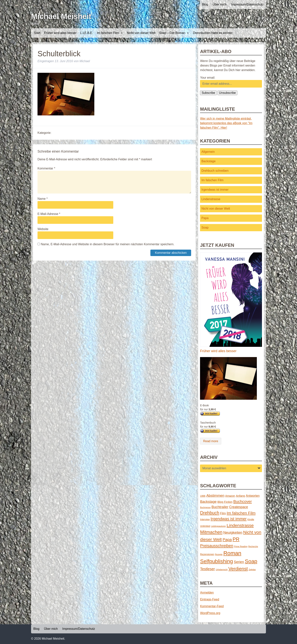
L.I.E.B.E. (87, 33)
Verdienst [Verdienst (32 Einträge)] (238, 569)
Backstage (208, 161)
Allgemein (208, 152)
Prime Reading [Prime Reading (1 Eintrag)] (241, 546)
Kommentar (46, 168)
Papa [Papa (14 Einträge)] (227, 539)
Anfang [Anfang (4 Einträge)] (240, 496)
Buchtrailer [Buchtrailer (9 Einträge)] (220, 507)
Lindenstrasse (211, 199)
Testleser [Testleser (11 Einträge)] (207, 569)
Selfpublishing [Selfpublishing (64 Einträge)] (216, 561)
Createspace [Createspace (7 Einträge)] (239, 507)
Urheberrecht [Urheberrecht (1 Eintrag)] (222, 570)
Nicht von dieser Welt (141, 33)
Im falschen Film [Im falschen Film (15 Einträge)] (241, 513)
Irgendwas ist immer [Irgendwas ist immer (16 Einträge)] (229, 519)
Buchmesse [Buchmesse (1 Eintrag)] (205, 507)
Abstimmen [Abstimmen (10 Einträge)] (215, 496)
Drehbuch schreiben (215, 171)
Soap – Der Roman (174, 33)
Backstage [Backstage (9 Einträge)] (208, 502)
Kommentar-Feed (212, 606)
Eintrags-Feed (210, 599)
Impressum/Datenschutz (247, 4)
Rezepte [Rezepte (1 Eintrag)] (219, 554)
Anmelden (207, 593)
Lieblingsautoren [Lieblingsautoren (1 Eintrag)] (218, 526)
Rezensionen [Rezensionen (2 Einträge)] (207, 554)
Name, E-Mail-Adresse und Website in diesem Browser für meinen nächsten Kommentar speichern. (107, 244)
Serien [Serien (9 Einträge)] (239, 562)
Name (43, 199)
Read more (211, 441)
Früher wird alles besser (60, 33)
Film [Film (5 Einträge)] (223, 513)
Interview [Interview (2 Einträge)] (205, 519)
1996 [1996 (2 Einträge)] (203, 496)
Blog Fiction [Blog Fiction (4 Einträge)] (225, 502)
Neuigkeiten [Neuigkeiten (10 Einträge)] (233, 532)
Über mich (220, 4)
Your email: (208, 78)
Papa (205, 218)
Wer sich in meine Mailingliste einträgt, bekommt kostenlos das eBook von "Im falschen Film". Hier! (226, 123)
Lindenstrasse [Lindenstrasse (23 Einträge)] (240, 525)
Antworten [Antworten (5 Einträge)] (253, 496)
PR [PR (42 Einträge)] (236, 539)
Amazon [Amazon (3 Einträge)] (230, 496)
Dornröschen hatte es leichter (213, 33)
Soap (205, 228)
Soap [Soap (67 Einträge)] (251, 561)
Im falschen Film (110, 33)
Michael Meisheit (61, 16)
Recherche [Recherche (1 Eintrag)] (253, 546)
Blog (205, 4)
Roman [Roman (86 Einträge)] (232, 553)
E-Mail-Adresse (49, 214)
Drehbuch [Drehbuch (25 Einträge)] (210, 513)
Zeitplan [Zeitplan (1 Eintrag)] (252, 570)
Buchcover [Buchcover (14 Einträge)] (243, 501)
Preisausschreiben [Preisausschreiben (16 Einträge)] (217, 546)
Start (37, 33)
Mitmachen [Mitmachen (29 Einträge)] (211, 532)
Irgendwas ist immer (215, 190)
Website (43, 229)
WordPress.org (210, 613)
